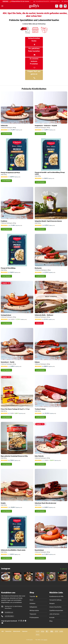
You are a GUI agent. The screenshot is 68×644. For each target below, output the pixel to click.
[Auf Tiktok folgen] (23, 621)
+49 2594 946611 (9, 616)
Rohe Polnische (39, 456)
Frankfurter (4, 221)
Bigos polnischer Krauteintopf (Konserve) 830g (14, 456)
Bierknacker (38, 268)
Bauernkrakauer (39, 550)
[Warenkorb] (65, 6)
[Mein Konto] (61, 6)
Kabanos (37, 362)
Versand (45, 640)
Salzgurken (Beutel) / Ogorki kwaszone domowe (48, 221)
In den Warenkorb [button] (6, 134)
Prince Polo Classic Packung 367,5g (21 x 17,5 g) (15, 409)
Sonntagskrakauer (6, 315)
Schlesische (4, 126)
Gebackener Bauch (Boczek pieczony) (45, 503)
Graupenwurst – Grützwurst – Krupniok (46, 126)
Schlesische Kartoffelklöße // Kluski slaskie (13, 550)
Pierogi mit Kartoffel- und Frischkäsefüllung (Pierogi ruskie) (50, 173)
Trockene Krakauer (40, 409)
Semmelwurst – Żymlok (8, 362)
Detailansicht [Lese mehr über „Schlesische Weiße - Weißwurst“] (39, 323)
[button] (2, 6)
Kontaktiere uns (9, 612)
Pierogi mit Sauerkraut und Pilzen (10, 173)
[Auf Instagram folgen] (21, 621)
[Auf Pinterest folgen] (25, 621)
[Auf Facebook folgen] (19, 621)
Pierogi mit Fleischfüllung (8, 268)
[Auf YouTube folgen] (2, 623)
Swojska (3, 503)
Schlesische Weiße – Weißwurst (44, 315)
